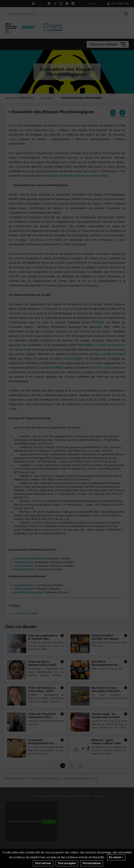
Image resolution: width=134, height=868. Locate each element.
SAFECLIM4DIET (74, 359)
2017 (76, 331)
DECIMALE (57, 368)
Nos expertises (47, 98)
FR (89, 4)
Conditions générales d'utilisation (76, 857)
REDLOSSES (85, 345)
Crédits (33, 857)
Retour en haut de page (128, 858)
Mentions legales (48, 857)
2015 (37, 318)
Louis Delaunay (24, 566)
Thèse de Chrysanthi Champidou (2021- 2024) (42, 717)
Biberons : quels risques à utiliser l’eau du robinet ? (106, 743)
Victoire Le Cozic (101, 368)
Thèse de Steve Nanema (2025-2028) (42, 663)
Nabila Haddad (24, 589)
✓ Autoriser (49, 821)
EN (93, 4)
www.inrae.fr (26, 863)
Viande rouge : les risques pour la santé (105, 716)
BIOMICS (97, 322)
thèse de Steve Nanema (109, 354)
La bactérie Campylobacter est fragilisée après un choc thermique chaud (43, 745)
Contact (22, 857)
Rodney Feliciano (25, 569)
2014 (66, 309)
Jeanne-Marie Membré (28, 559)
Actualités (10, 857)
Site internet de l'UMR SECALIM (19, 98)
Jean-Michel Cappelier (28, 592)
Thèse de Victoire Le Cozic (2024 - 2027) (42, 689)
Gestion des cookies (106, 857)
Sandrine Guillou (25, 585)
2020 (100, 318)
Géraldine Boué (24, 562)
